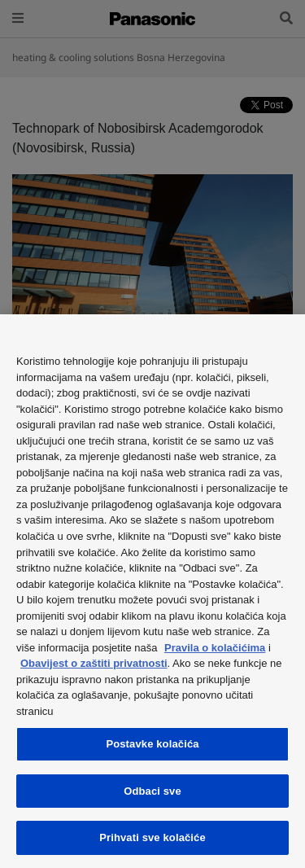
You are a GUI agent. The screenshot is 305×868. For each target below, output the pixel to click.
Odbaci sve (152, 791)
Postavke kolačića (152, 744)
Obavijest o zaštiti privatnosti (94, 663)
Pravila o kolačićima (215, 648)
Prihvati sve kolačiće (152, 837)
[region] (152, 591)
